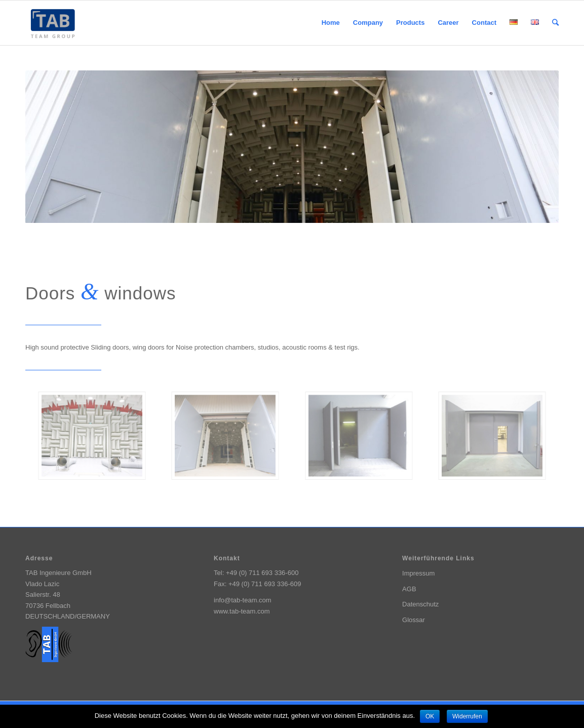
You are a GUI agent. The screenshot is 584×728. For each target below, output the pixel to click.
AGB (409, 589)
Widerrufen (467, 716)
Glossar (414, 620)
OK (430, 716)
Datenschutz (420, 604)
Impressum (418, 573)
